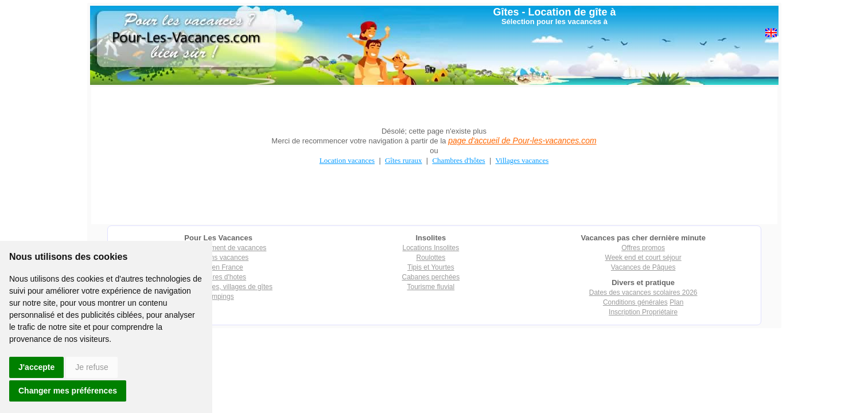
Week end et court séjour (643, 258)
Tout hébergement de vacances (218, 248)
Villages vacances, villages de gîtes (218, 287)
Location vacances (347, 160)
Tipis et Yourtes (431, 267)
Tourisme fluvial (431, 287)
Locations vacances (218, 258)
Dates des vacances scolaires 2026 (643, 293)
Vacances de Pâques (643, 267)
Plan (676, 302)
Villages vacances (522, 160)
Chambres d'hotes (218, 277)
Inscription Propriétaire (643, 312)
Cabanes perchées (431, 277)
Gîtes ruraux (404, 160)
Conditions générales (635, 302)
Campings (219, 297)
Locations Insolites (431, 248)
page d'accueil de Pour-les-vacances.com (522, 141)
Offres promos (643, 248)
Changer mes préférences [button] (68, 391)
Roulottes (431, 258)
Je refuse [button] (92, 367)
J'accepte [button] (36, 367)
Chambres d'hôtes (458, 160)
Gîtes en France (219, 267)
